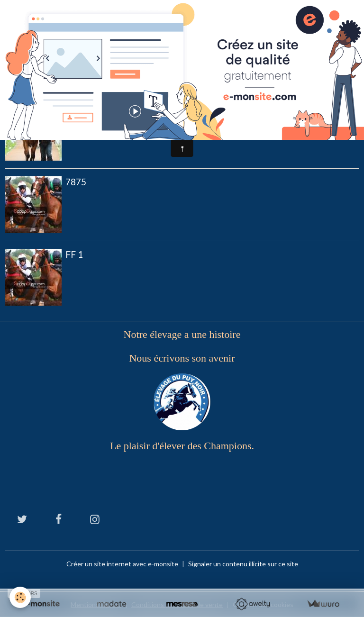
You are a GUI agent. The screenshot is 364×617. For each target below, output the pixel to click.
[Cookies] (20, 597)
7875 (76, 182)
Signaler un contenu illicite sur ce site (243, 564)
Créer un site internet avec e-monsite (122, 564)
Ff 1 (74, 254)
